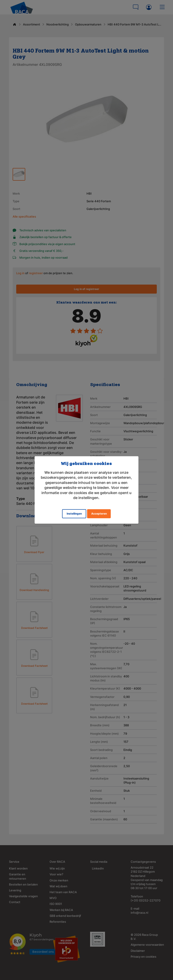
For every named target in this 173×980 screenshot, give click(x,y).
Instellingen (74, 514)
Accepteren (99, 514)
